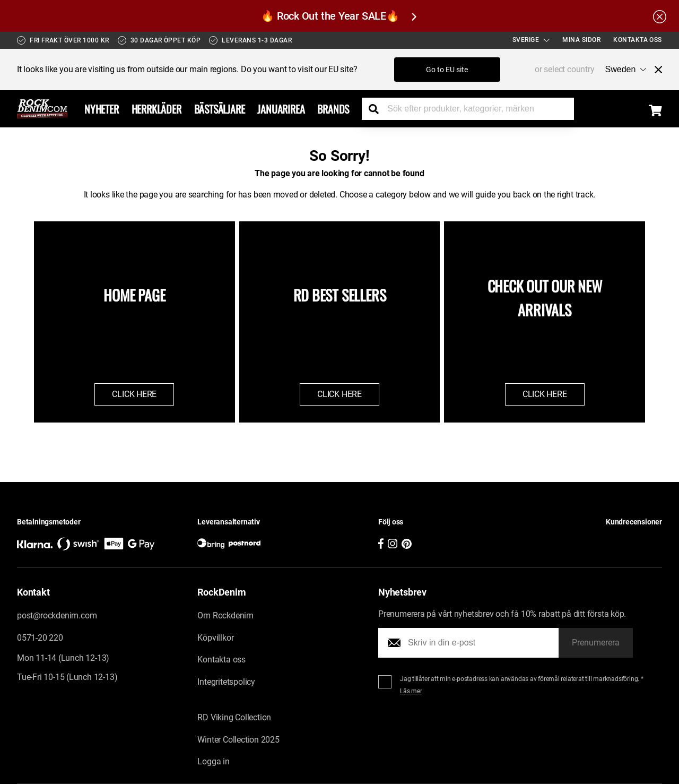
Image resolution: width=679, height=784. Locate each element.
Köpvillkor (215, 638)
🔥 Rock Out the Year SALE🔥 (338, 16)
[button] (582, 539)
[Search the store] (378, 109)
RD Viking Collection (234, 717)
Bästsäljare (220, 109)
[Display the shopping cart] (655, 110)
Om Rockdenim (225, 615)
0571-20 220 (40, 638)
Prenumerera (596, 643)
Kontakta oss (638, 40)
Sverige (531, 40)
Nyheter (102, 109)
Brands (333, 109)
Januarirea (281, 109)
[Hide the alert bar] (660, 16)
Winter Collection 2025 (238, 740)
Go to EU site (447, 70)
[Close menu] (654, 70)
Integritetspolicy (226, 682)
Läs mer (411, 691)
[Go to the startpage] (42, 109)
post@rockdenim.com (57, 615)
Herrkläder (156, 109)
